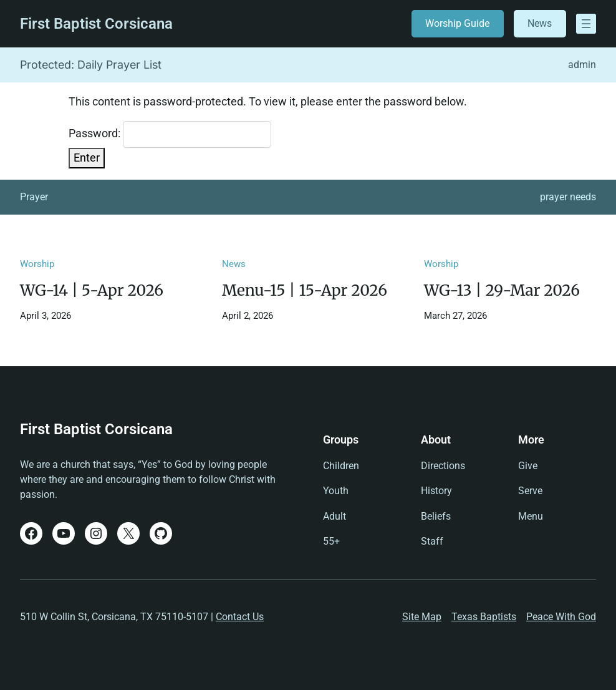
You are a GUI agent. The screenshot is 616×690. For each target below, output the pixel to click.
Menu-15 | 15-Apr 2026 (305, 290)
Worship (37, 264)
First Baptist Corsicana (96, 23)
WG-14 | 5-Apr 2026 (92, 290)
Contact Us (240, 617)
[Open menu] (586, 24)
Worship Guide (457, 23)
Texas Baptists (484, 617)
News (540, 23)
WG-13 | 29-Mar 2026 (502, 290)
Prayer (34, 197)
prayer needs (568, 197)
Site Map (422, 617)
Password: (170, 134)
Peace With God (561, 617)
